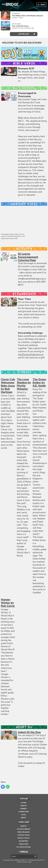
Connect (24, 809)
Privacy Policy (24, 838)
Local (24, 814)
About (24, 817)
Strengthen (24, 811)
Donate (24, 806)
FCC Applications (24, 847)
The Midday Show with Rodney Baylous (28, 16)
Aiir (30, 862)
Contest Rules (24, 835)
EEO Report (24, 841)
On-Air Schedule (24, 829)
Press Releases (24, 832)
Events (24, 826)
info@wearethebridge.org (31, 354)
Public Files (24, 844)
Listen (24, 803)
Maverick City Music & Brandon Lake (23, 28)
